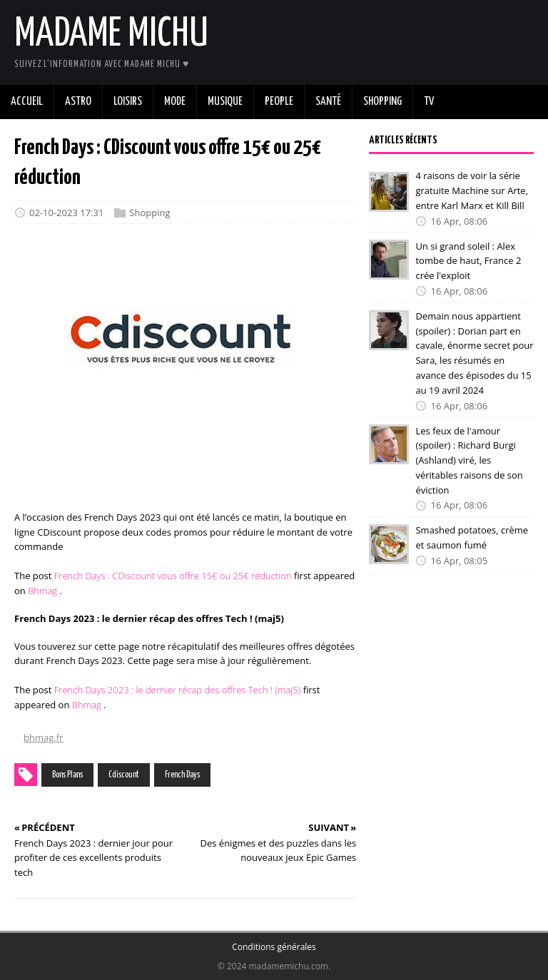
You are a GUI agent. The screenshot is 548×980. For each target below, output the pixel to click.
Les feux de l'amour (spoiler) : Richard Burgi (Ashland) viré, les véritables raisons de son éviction (469, 460)
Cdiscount (124, 775)
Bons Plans (67, 775)
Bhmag (42, 591)
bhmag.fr (43, 737)
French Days (182, 775)
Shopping (149, 213)
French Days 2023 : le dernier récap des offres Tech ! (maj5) (177, 690)
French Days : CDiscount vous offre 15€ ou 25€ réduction (173, 576)
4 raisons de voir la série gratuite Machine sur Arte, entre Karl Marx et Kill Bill (472, 190)
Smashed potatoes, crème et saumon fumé (472, 537)
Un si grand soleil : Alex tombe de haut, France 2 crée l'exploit (468, 260)
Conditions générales (274, 947)
